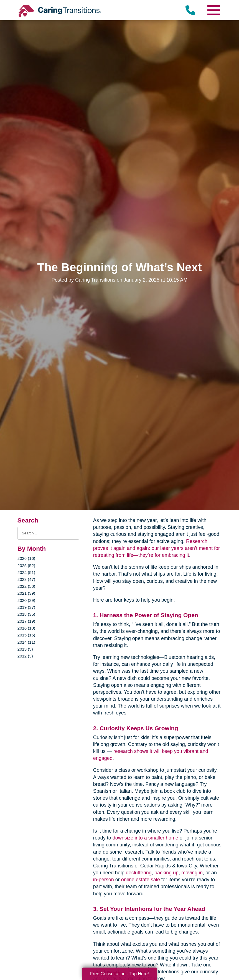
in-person (104, 880)
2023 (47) (26, 579)
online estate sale (141, 880)
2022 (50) (26, 586)
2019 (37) (26, 607)
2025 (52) (26, 566)
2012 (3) (25, 656)
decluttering (139, 873)
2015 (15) (26, 635)
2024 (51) (26, 572)
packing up (166, 873)
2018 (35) (26, 614)
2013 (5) (25, 649)
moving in (192, 873)
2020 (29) (26, 600)
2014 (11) (26, 642)
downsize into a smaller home (145, 838)
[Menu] (213, 10)
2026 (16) (26, 558)
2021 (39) (26, 593)
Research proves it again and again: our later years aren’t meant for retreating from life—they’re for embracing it (157, 548)
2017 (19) (26, 621)
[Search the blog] (48, 533)
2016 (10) (26, 628)
